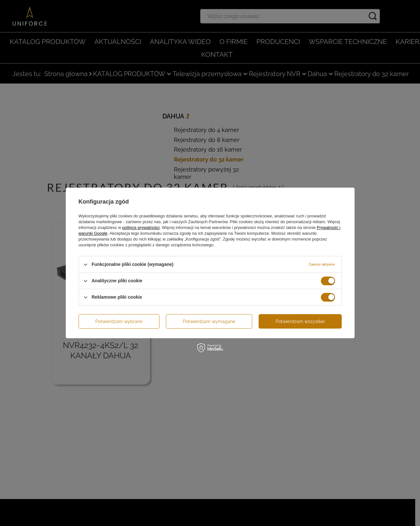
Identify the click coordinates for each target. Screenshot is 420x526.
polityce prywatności (141, 228)
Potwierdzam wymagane (209, 321)
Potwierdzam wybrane (119, 321)
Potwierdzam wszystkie (300, 321)
